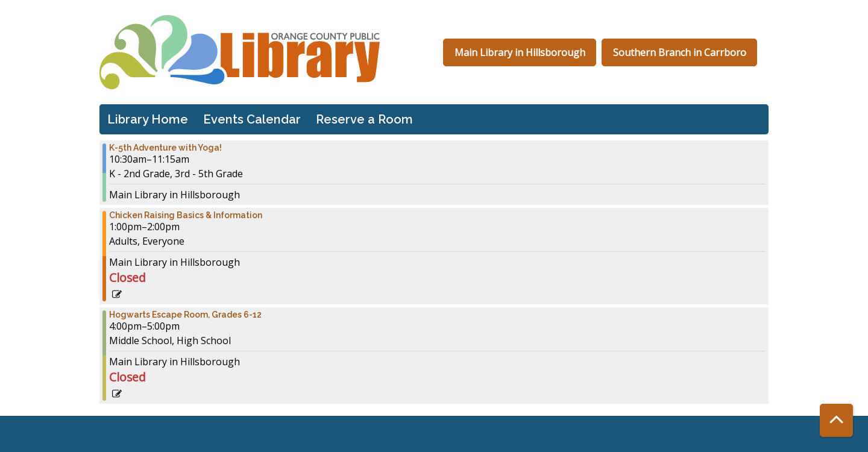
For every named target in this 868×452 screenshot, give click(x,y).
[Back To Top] (836, 420)
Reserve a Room (364, 119)
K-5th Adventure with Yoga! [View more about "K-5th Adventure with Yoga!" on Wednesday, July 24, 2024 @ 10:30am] (165, 148)
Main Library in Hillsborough (520, 52)
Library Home (148, 119)
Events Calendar (252, 119)
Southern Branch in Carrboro (680, 52)
